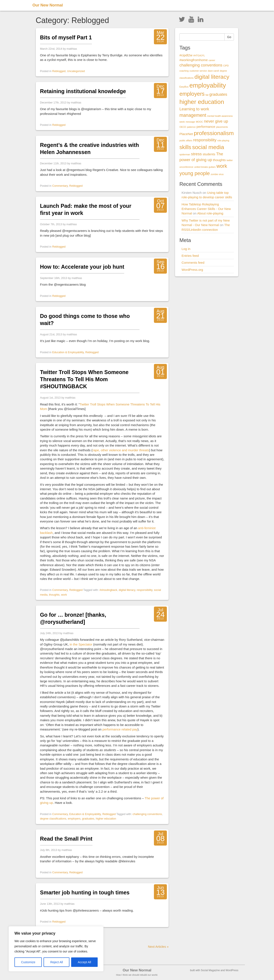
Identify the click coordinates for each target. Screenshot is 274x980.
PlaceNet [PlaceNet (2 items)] (186, 134)
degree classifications (53, 819)
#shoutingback (108, 590)
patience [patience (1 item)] (191, 127)
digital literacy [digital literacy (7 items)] (212, 77)
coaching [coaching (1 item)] (184, 71)
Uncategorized (76, 71)
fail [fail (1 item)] (207, 95)
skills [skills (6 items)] (185, 147)
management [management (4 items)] (193, 115)
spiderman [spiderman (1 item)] (185, 154)
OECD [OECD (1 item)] (183, 127)
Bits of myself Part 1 (66, 37)
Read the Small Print (66, 839)
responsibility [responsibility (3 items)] (205, 140)
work (64, 595)
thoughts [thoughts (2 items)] (219, 160)
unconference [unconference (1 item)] (186, 167)
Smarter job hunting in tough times (85, 892)
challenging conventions (147, 814)
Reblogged (59, 71)
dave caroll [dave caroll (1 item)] (213, 71)
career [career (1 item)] (212, 60)
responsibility (145, 590)
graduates (88, 819)
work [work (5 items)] (222, 166)
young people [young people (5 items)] (195, 173)
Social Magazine (210, 970)
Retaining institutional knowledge (83, 91)
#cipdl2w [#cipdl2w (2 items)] (186, 55)
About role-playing (210, 213)
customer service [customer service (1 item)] (198, 71)
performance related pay (120, 729)
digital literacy (127, 590)
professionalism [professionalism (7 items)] (214, 133)
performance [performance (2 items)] (206, 127)
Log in (186, 249)
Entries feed (190, 256)
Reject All (56, 962)
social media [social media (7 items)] (208, 147)
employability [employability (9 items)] (208, 85)
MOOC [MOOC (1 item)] (200, 122)
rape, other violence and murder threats (121, 450)
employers (74, 819)
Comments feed (193, 263)
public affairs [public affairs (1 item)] (186, 140)
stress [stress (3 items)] (196, 154)
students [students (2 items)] (209, 154)
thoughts (54, 595)
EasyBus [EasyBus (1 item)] (184, 87)
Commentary (60, 186)
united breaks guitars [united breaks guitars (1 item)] (205, 167)
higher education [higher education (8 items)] (202, 102)
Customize (28, 962)
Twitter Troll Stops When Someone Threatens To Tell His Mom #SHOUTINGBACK (84, 379)
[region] (56, 949)
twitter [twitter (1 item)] (230, 160)
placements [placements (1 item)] (222, 127)
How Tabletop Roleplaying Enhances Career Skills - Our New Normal (206, 209)
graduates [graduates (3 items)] (218, 94)
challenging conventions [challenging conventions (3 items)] (201, 65)
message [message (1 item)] (190, 122)
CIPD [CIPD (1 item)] (226, 66)
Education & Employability (68, 352)
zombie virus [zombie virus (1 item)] (217, 174)
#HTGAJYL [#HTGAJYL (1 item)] (199, 55)
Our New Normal (48, 5)
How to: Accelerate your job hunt (82, 267)
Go (229, 37)
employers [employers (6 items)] (192, 94)
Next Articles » (158, 947)
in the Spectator (81, 644)
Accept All (84, 962)
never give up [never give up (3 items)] (216, 121)
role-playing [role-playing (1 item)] (223, 140)
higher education (106, 819)
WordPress (232, 970)
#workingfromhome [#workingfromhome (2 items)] (193, 60)
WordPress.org (192, 270)
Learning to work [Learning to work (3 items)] (194, 109)
